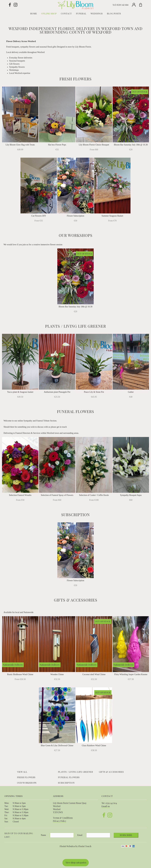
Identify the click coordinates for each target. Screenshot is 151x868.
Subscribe (126, 835)
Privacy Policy (60, 821)
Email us (106, 806)
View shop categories (76, 863)
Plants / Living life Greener (75, 772)
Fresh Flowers (26, 777)
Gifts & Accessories (111, 772)
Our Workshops (27, 783)
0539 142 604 (123, 5)
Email (80, 835)
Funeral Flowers (69, 777)
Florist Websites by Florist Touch (75, 846)
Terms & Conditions (63, 818)
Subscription (66, 783)
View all (22, 772)
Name (43, 835)
